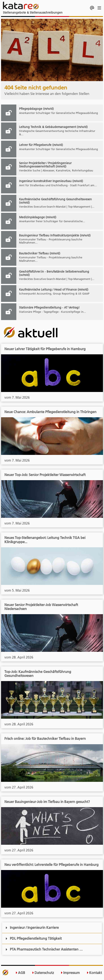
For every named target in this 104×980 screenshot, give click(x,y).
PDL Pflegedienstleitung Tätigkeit (34, 938)
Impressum (70, 973)
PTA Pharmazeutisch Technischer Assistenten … (44, 949)
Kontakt (94, 973)
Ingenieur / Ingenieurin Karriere (32, 928)
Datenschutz (43, 973)
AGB (20, 973)
